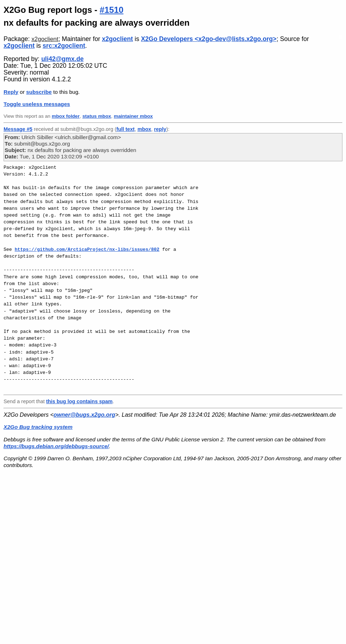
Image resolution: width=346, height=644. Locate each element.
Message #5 (18, 129)
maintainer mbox (133, 116)
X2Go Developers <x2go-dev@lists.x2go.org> (209, 39)
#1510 (111, 10)
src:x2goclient (64, 46)
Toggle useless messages (37, 104)
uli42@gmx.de (63, 59)
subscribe (39, 92)
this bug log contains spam (79, 401)
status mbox (97, 116)
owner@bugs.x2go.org (84, 415)
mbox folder (66, 116)
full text (125, 129)
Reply (11, 92)
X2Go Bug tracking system (38, 427)
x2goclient (45, 39)
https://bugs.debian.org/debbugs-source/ (56, 446)
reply (160, 129)
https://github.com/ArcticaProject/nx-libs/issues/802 (87, 249)
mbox (144, 129)
